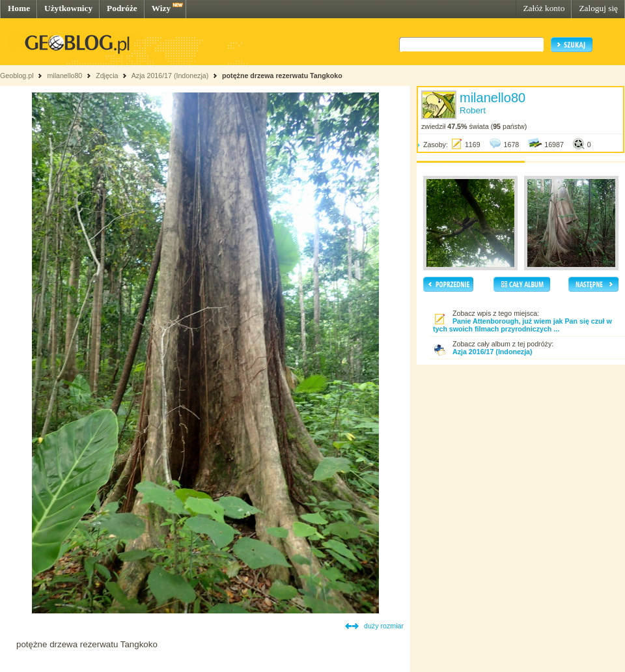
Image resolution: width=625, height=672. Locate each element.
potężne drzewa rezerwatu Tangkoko (282, 76)
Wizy (161, 8)
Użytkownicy (68, 8)
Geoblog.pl (17, 76)
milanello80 (64, 76)
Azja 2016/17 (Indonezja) (170, 76)
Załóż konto (544, 8)
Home (19, 8)
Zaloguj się (598, 8)
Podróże (122, 8)
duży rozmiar (384, 626)
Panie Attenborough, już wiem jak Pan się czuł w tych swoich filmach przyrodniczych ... (522, 325)
